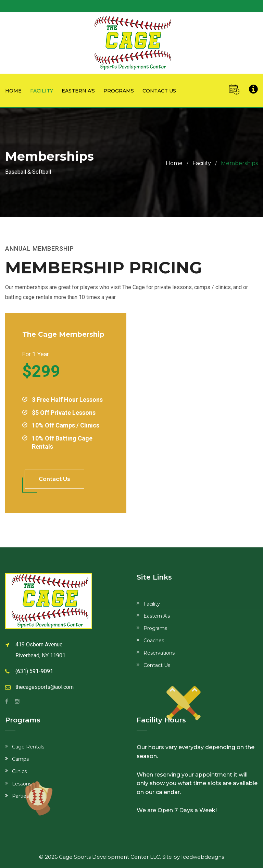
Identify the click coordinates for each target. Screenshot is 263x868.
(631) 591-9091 (34, 671)
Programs (119, 91)
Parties (20, 796)
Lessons (22, 784)
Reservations (159, 653)
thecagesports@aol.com (45, 687)
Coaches (154, 641)
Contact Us (157, 665)
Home (13, 91)
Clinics (19, 771)
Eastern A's (78, 91)
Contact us (159, 91)
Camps (20, 759)
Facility (42, 91)
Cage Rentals (28, 747)
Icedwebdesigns (203, 857)
